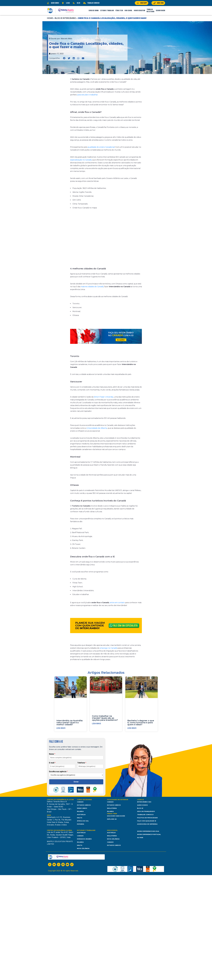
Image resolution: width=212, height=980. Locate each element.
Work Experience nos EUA (148, 831)
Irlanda (80, 811)
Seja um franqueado (146, 811)
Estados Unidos (84, 805)
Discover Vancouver (116, 816)
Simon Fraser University (104, 397)
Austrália (81, 815)
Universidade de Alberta (97, 428)
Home (50, 18)
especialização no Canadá (81, 160)
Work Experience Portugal (149, 834)
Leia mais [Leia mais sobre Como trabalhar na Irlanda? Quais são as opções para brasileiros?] (96, 723)
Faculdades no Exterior (118, 800)
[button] (64, 58)
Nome (52, 754)
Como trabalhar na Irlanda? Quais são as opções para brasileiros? (105, 718)
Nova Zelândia (83, 848)
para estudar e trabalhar (88, 95)
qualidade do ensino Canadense (101, 147)
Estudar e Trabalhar (107, 11)
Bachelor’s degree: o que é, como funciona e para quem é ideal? (141, 723)
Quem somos (142, 805)
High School (128, 11)
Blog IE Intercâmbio (65, 18)
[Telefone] (90, 766)
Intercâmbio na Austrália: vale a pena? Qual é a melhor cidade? (70, 723)
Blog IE (140, 808)
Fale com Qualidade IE (147, 821)
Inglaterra (112, 808)
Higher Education (139, 11)
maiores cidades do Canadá (92, 287)
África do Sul (83, 821)
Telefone (82, 763)
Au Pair (140, 838)
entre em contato (117, 603)
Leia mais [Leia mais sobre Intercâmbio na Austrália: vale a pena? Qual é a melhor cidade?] (61, 728)
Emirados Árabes (84, 839)
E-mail (52, 763)
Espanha (81, 824)
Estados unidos (114, 845)
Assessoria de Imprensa (147, 824)
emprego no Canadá (108, 648)
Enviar (76, 782)
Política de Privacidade (147, 818)
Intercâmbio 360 (144, 802)
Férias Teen (119, 11)
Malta (80, 818)
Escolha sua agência (58, 771)
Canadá (80, 802)
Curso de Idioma (94, 11)
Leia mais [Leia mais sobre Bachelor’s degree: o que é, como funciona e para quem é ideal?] (132, 728)
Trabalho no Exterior (150, 11)
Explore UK (112, 819)
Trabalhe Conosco (145, 815)
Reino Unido (82, 808)
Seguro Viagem (160, 11)
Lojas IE (140, 800)
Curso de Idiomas (84, 800)
